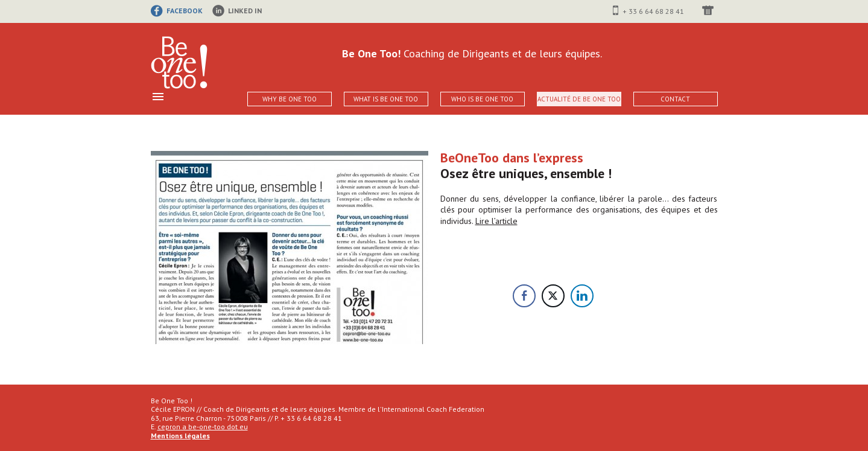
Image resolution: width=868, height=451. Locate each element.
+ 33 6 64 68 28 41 (653, 11)
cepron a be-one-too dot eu (203, 427)
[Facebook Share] (524, 296)
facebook (185, 11)
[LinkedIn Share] (582, 296)
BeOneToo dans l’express (512, 158)
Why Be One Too (290, 99)
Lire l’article (496, 221)
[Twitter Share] (553, 296)
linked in (245, 11)
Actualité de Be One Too (579, 99)
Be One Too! (179, 63)
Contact (675, 99)
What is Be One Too (386, 99)
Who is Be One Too (482, 99)
